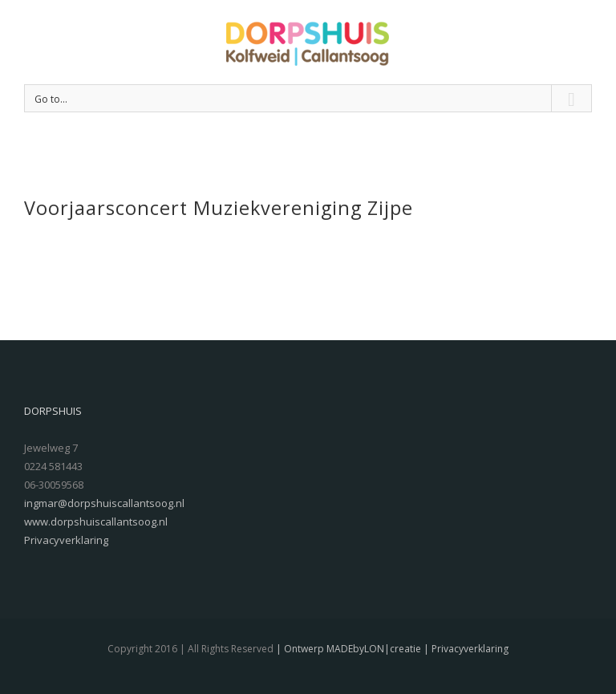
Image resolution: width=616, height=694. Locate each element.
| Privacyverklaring (465, 649)
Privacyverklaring (66, 540)
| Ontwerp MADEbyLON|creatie (347, 649)
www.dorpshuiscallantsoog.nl (96, 522)
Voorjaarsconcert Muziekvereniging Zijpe (219, 208)
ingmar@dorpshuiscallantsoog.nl (104, 503)
